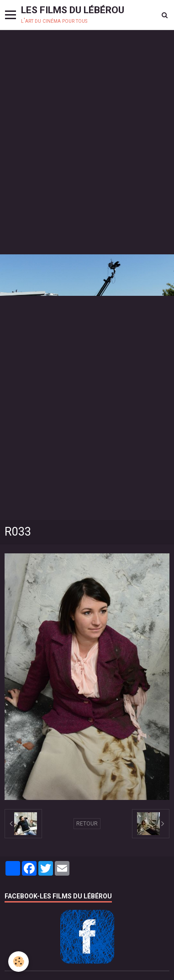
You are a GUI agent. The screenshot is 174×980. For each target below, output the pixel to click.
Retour (87, 824)
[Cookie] (18, 962)
